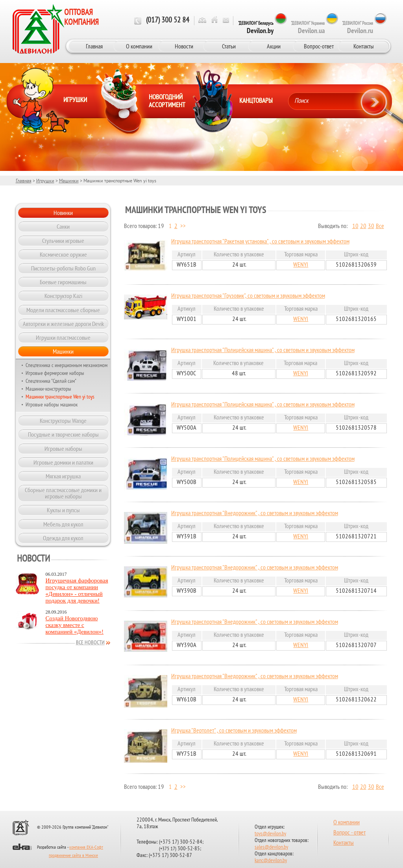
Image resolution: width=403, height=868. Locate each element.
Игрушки (45, 181)
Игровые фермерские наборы (55, 373)
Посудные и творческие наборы (63, 434)
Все (380, 226)
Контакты (364, 46)
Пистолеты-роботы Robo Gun (63, 268)
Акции (274, 46)
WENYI (301, 265)
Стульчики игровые (63, 241)
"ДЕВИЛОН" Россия (358, 28)
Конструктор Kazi (63, 296)
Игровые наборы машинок (52, 404)
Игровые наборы (63, 449)
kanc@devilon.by (271, 861)
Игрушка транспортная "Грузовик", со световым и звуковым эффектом (248, 296)
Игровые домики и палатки (63, 462)
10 (355, 226)
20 (363, 226)
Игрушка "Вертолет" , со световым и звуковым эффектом (234, 731)
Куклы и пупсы (63, 510)
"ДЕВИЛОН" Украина (308, 28)
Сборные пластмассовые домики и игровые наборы (63, 493)
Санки (63, 226)
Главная (94, 46)
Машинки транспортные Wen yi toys (60, 397)
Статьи (229, 46)
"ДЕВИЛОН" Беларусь (256, 28)
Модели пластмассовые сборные (63, 310)
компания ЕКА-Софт (86, 848)
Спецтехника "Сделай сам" (51, 381)
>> (183, 226)
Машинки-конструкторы (48, 389)
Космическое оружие (63, 254)
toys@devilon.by (270, 834)
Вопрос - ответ (349, 833)
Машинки (69, 181)
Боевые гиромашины (63, 282)
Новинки (63, 213)
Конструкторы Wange (63, 421)
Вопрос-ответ (319, 46)
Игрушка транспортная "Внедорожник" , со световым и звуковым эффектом (255, 514)
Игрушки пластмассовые (63, 338)
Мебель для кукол (63, 524)
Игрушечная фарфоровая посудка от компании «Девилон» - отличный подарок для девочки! (77, 591)
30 (371, 226)
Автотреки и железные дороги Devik (63, 324)
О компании (139, 46)
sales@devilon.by (271, 847)
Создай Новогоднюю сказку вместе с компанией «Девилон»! (75, 625)
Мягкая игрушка (63, 476)
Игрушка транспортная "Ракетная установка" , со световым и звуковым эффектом (260, 242)
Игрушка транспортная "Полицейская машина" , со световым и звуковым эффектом (263, 351)
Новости (184, 46)
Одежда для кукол (63, 538)
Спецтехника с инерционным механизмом (67, 365)
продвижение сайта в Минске (73, 856)
